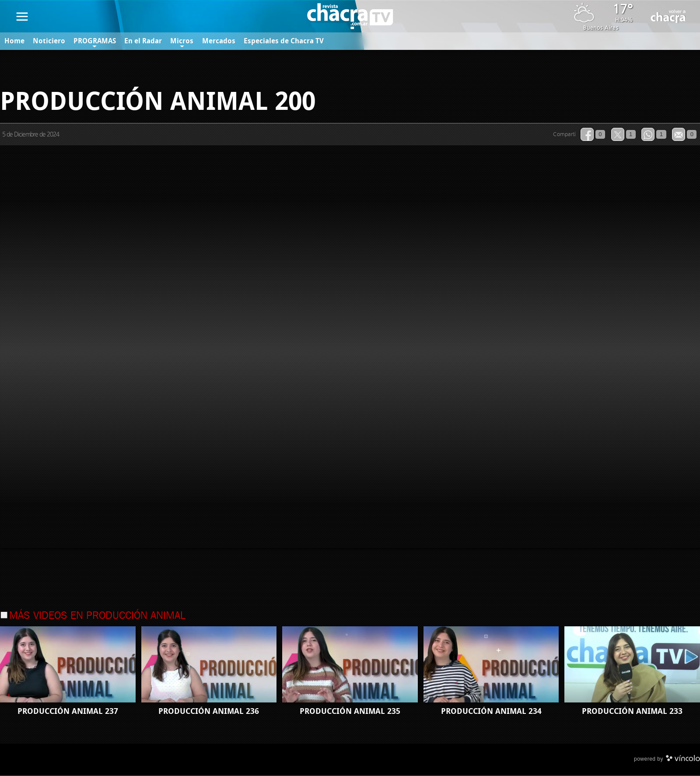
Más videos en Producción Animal (97, 617)
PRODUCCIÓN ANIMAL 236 (209, 712)
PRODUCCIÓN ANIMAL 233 (632, 712)
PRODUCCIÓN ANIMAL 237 (68, 712)
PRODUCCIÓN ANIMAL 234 (491, 712)
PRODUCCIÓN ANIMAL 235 (350, 712)
